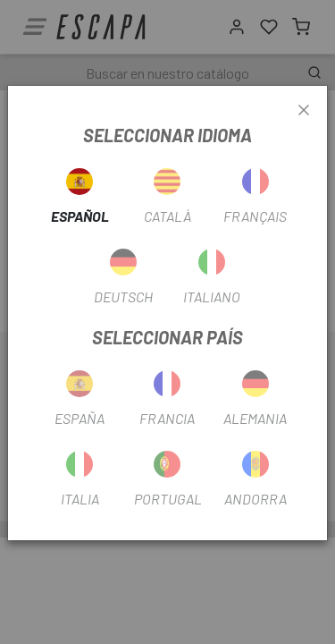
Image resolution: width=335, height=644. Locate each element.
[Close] (304, 111)
